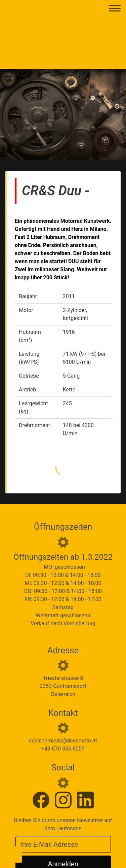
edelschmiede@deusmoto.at (63, 741)
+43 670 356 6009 (63, 749)
